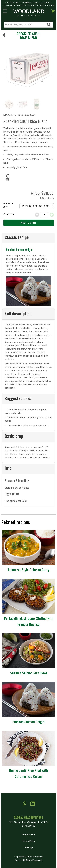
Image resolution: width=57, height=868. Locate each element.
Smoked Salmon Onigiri (20, 250)
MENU (5, 10)
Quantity (9, 214)
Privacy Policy (29, 841)
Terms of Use (28, 834)
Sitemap (29, 847)
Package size (8, 205)
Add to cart (29, 223)
